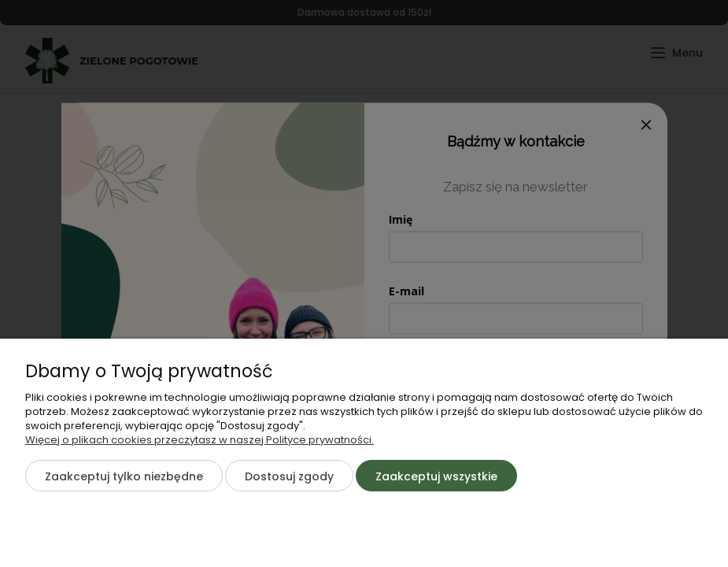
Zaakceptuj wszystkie (436, 476)
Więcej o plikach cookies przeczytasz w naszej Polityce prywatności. (200, 440)
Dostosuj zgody (289, 476)
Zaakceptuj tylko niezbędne (124, 476)
